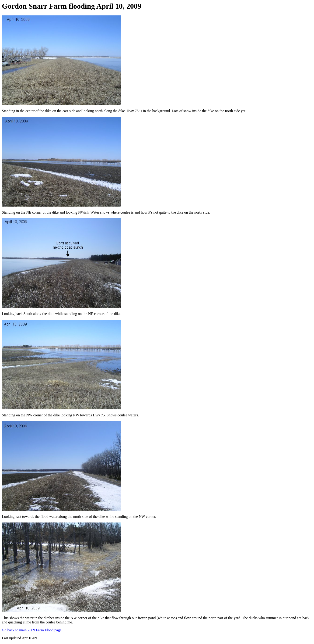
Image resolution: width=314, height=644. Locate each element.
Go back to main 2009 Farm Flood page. (32, 630)
